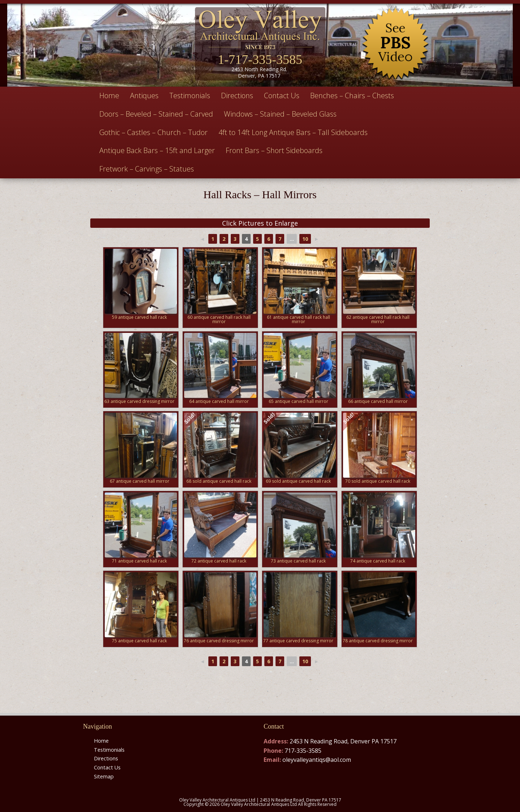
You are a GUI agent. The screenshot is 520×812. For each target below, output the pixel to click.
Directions (237, 95)
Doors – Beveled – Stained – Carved (156, 114)
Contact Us (282, 95)
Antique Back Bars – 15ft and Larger (157, 150)
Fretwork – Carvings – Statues (147, 169)
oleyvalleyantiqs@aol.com (317, 760)
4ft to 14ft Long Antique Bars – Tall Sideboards (293, 132)
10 (305, 239)
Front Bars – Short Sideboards (274, 150)
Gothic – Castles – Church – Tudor (153, 132)
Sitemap (104, 776)
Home (109, 95)
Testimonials (190, 95)
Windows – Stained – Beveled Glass (280, 114)
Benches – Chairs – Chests (352, 95)
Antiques (144, 95)
